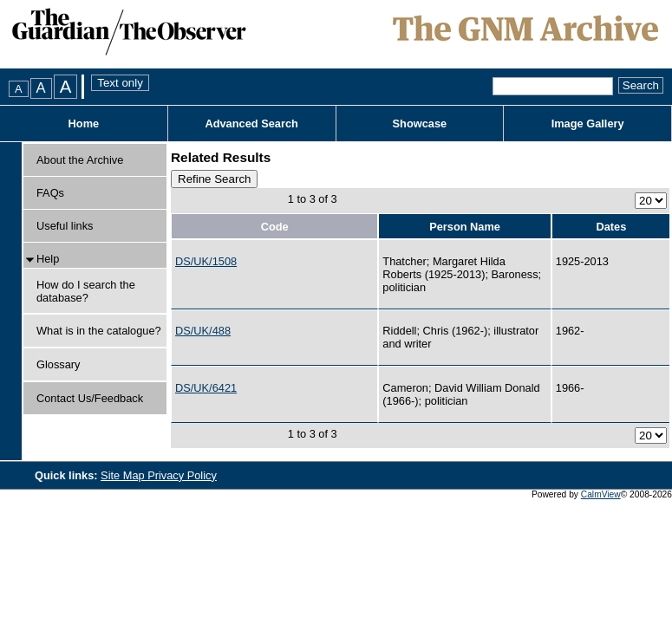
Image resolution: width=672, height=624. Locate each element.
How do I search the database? (86, 291)
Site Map (124, 475)
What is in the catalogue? (99, 331)
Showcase (420, 123)
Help (48, 259)
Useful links (65, 226)
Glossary (59, 364)
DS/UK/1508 (206, 261)
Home (84, 123)
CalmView (601, 494)
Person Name (465, 227)
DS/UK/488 (203, 331)
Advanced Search (251, 123)
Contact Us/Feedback (90, 398)
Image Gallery (588, 123)
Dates (611, 227)
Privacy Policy (182, 475)
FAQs (50, 193)
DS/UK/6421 (206, 388)
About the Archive (80, 160)
